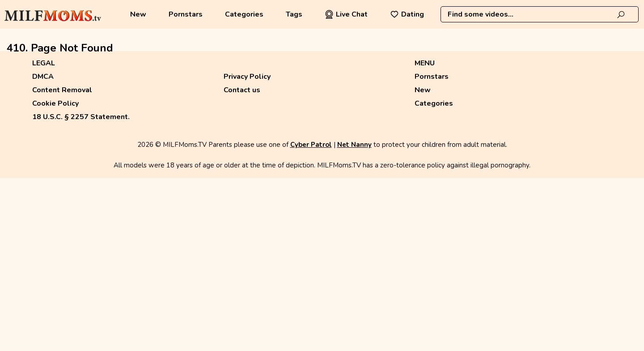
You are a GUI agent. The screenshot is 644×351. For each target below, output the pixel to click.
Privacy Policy (247, 77)
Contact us (242, 90)
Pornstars (186, 14)
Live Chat (346, 14)
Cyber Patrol (311, 145)
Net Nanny (354, 145)
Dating (407, 14)
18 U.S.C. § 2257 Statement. (81, 117)
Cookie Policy (55, 103)
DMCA (43, 77)
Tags (294, 14)
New (138, 14)
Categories (244, 14)
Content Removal (62, 90)
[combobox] (540, 14)
